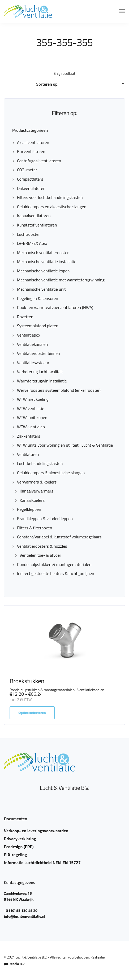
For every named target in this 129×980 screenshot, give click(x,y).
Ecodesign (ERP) (19, 847)
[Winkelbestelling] (65, 84)
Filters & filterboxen (35, 528)
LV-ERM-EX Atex (32, 243)
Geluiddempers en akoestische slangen (52, 207)
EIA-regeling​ (15, 855)
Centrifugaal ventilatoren (39, 161)
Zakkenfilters (29, 436)
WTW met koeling (33, 399)
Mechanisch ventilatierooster (43, 252)
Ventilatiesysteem (33, 363)
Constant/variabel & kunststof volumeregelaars (59, 537)
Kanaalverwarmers (36, 491)
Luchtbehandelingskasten (40, 463)
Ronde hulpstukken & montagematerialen (54, 564)
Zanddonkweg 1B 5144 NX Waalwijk (19, 896)
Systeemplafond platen (38, 326)
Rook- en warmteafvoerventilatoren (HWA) (55, 307)
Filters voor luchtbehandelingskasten (50, 197)
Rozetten (25, 317)
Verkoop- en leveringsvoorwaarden (36, 831)
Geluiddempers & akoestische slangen (51, 473)
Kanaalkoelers (32, 500)
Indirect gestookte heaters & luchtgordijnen (56, 573)
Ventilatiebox (29, 335)
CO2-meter (27, 170)
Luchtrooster (28, 234)
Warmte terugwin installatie (42, 381)
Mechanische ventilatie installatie (47, 262)
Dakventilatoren (31, 188)
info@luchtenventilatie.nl (25, 916)
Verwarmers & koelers (37, 482)
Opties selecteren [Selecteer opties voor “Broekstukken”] (32, 713)
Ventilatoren (28, 454)
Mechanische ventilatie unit (41, 289)
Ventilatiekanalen (32, 344)
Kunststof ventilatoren (37, 225)
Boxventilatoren (31, 151)
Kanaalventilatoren (34, 216)
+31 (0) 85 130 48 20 (21, 910)
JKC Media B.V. (15, 964)
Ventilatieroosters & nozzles (42, 546)
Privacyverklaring (20, 839)
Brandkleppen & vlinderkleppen (45, 519)
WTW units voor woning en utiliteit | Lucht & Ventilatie (65, 445)
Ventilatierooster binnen (38, 353)
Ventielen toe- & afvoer (40, 555)
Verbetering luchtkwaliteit (40, 372)
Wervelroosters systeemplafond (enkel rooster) (59, 390)
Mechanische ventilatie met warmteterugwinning (61, 280)
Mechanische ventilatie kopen (43, 271)
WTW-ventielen (31, 427)
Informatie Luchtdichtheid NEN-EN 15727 (42, 863)
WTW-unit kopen (32, 417)
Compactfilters (30, 179)
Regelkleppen (29, 509)
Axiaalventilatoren (33, 142)
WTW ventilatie (31, 408)
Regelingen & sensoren (38, 298)
